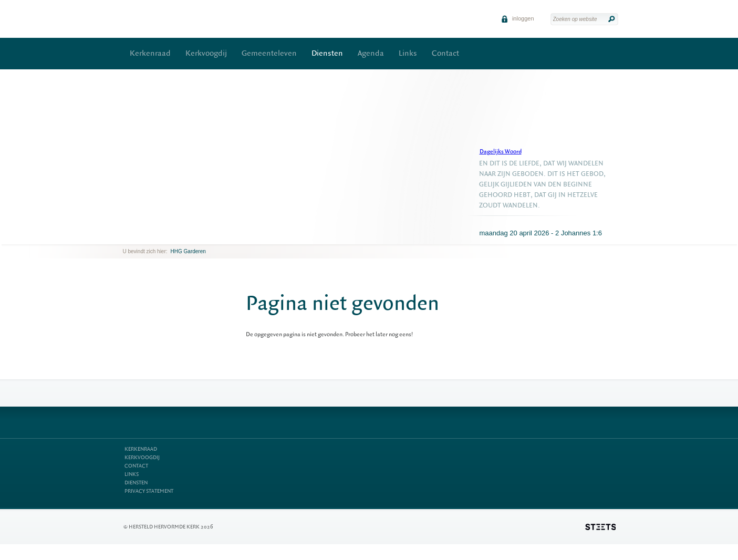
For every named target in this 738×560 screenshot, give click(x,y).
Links (408, 53)
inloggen (518, 18)
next (138, 236)
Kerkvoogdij (206, 53)
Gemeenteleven (269, 53)
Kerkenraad (150, 53)
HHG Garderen (188, 251)
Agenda (371, 53)
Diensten (327, 53)
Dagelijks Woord (501, 152)
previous (126, 236)
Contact (445, 53)
